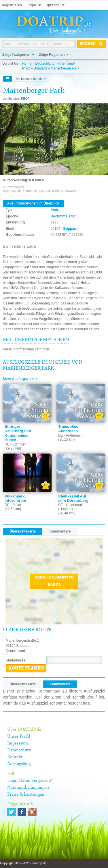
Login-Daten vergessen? (30, 781)
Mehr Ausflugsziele (19, 379)
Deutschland (45, 63)
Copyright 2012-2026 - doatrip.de (23, 863)
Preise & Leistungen (26, 794)
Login (31, 5)
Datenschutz (19, 750)
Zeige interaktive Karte (54, 581)
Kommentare (60, 531)
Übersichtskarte (23, 531)
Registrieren (12, 5)
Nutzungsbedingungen (28, 788)
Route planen (26, 668)
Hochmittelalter (63, 216)
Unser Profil (19, 736)
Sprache (53, 5)
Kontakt (15, 757)
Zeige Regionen (52, 55)
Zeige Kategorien (16, 55)
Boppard (40, 68)
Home (27, 63)
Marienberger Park (65, 68)
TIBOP (25, 99)
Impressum (18, 743)
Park (54, 210)
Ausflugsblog (19, 764)
